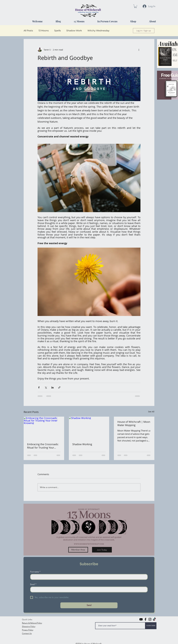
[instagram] (150, 619)
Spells (58, 31)
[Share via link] (59, 387)
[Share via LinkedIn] (52, 387)
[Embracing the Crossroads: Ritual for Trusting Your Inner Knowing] (44, 428)
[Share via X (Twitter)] (46, 387)
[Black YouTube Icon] (141, 619)
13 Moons (44, 31)
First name (35, 572)
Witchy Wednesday (98, 31)
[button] (136, 6)
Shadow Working (82, 444)
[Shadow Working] (89, 428)
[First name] (88, 577)
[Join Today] (102, 550)
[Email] (88, 590)
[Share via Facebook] (39, 387)
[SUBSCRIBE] (151, 626)
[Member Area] (78, 550)
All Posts (28, 31)
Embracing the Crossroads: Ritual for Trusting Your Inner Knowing (43, 446)
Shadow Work (74, 31)
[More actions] (139, 50)
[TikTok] (154, 619)
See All (151, 412)
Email (33, 584)
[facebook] (145, 619)
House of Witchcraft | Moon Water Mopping (134, 423)
